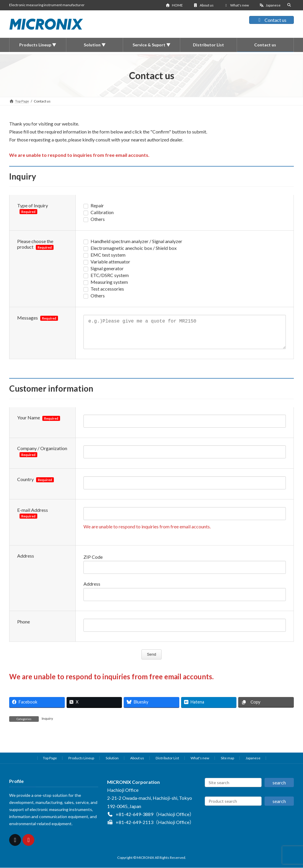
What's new (237, 5)
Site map (227, 764)
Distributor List (167, 764)
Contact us (271, 20)
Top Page (50, 764)
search (279, 788)
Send (153, 660)
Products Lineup (81, 764)
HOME (174, 5)
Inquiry (47, 724)
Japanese (270, 5)
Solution (112, 764)
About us (203, 5)
